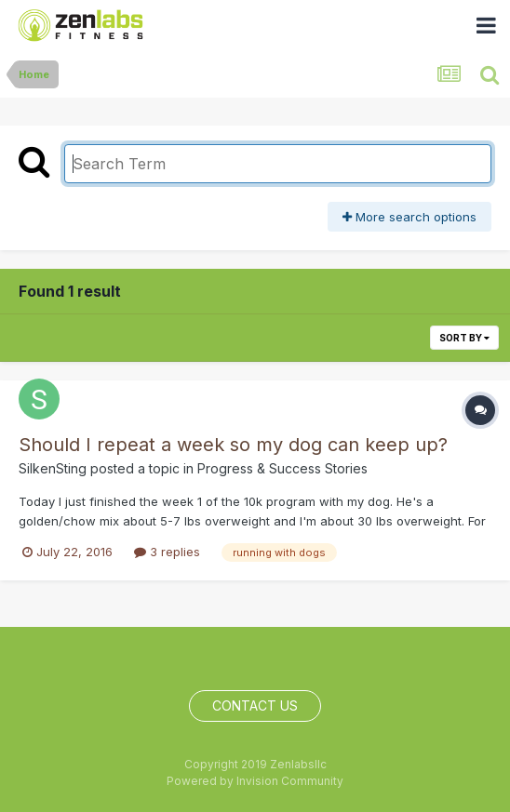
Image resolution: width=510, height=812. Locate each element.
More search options (409, 217)
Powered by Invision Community (255, 781)
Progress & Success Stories (282, 468)
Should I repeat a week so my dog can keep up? (233, 445)
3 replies (167, 552)
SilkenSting (53, 468)
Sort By (464, 338)
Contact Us (255, 706)
